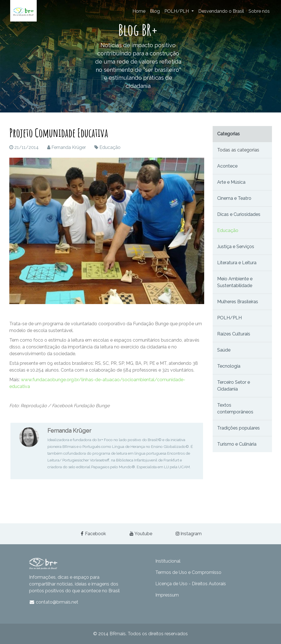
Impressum (167, 595)
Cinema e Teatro (234, 198)
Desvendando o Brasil (221, 11)
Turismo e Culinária (237, 444)
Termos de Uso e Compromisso (188, 572)
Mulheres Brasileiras (238, 302)
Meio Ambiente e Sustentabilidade (235, 282)
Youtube (140, 534)
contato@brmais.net (54, 602)
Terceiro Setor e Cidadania (234, 386)
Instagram (188, 534)
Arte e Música (231, 182)
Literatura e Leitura (237, 263)
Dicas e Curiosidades (239, 214)
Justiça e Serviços (236, 247)
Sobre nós (259, 11)
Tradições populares (238, 428)
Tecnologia (229, 366)
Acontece (227, 166)
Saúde (224, 350)
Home (139, 11)
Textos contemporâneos (235, 408)
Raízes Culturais (234, 334)
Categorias (228, 134)
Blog (155, 11)
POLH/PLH (177, 11)
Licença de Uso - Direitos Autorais (191, 584)
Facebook (93, 534)
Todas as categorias (238, 150)
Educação (110, 147)
